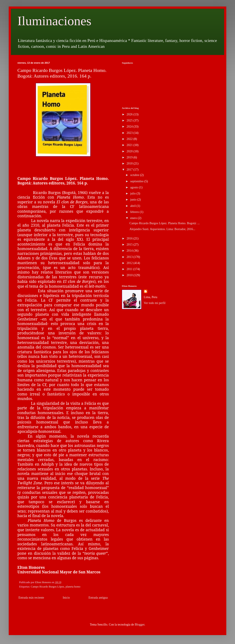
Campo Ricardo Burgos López (48, 587)
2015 (130, 245)
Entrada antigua (98, 598)
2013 (130, 257)
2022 (130, 139)
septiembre (137, 181)
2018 (130, 163)
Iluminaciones (54, 21)
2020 (130, 151)
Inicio (66, 598)
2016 (130, 238)
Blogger (139, 625)
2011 (130, 269)
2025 (130, 120)
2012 (130, 263)
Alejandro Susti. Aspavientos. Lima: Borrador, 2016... (162, 229)
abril (133, 206)
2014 (130, 251)
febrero (135, 212)
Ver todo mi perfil (155, 303)
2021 (130, 145)
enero (134, 218)
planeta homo (73, 587)
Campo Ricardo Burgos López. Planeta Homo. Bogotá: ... (164, 223)
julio (133, 193)
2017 (130, 170)
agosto (134, 187)
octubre (135, 175)
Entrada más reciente (31, 598)
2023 (130, 133)
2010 (130, 275)
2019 (130, 157)
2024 (130, 127)
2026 (130, 114)
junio (134, 200)
